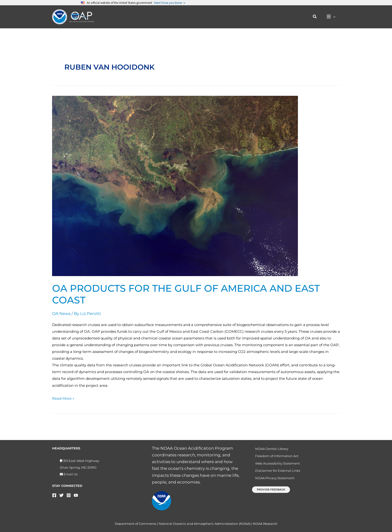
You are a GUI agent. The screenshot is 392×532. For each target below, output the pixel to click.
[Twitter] (61, 495)
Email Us (70, 474)
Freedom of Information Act (274, 457)
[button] (317, 17)
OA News (61, 314)
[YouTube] (76, 495)
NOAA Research (265, 524)
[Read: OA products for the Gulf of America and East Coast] (175, 186)
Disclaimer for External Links (275, 473)
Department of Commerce (136, 524)
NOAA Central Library (269, 449)
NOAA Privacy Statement (272, 482)
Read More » (63, 398)
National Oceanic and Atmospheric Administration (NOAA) (205, 524)
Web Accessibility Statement (275, 465)
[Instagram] (69, 495)
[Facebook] (54, 495)
